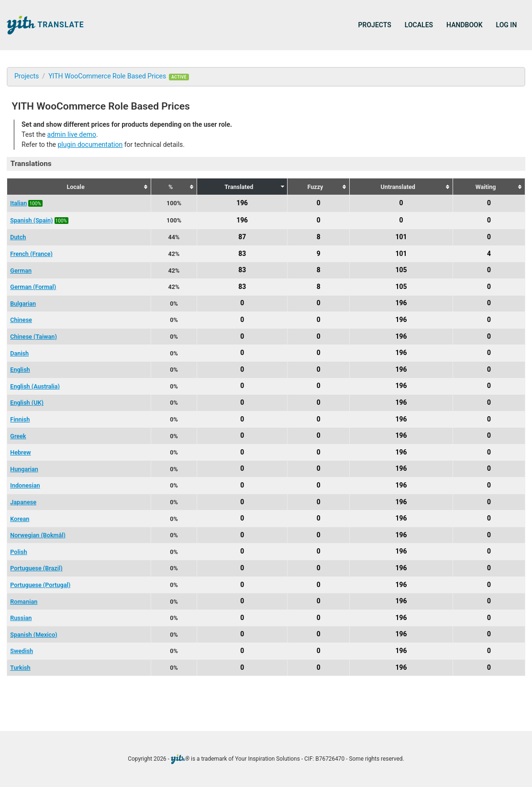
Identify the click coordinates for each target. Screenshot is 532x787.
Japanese (23, 502)
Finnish (20, 419)
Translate (45, 25)
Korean (20, 519)
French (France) (31, 254)
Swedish (22, 651)
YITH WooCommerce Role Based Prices (107, 76)
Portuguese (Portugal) (40, 585)
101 (401, 237)
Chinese (21, 320)
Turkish (20, 668)
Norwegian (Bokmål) (38, 535)
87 (242, 237)
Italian (18, 203)
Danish (19, 353)
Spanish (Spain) (31, 220)
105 (401, 270)
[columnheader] (79, 187)
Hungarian (24, 469)
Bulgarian (23, 304)
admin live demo (72, 134)
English (20, 370)
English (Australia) (35, 386)
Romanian (24, 602)
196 (242, 203)
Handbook (464, 25)
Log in (507, 25)
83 (242, 254)
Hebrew (20, 452)
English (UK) (27, 403)
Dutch (18, 237)
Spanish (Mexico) (33, 635)
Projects (375, 25)
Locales (419, 25)
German (21, 271)
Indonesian (25, 485)
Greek (18, 436)
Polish (18, 552)
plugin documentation (90, 144)
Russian (21, 618)
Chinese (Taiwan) (33, 337)
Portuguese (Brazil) (36, 568)
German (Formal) (33, 287)
